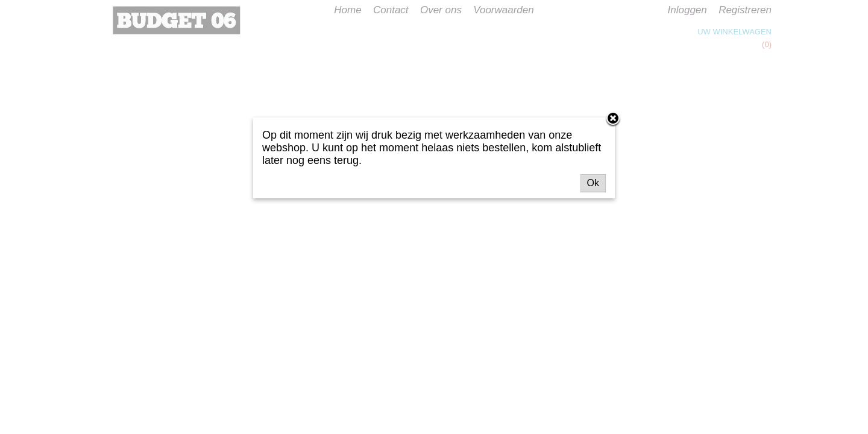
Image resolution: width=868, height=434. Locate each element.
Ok (593, 183)
